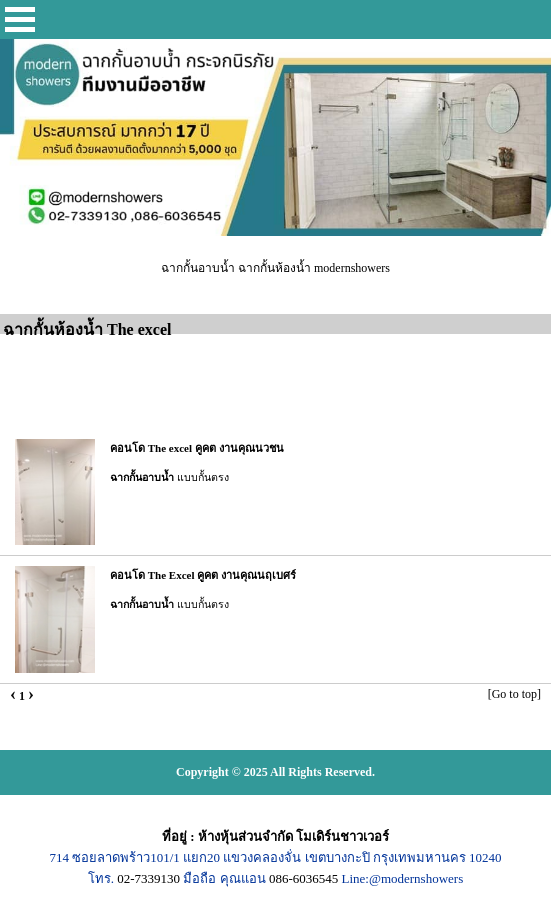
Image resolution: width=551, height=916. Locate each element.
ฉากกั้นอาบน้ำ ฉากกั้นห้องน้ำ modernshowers (275, 268)
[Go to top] (514, 694)
